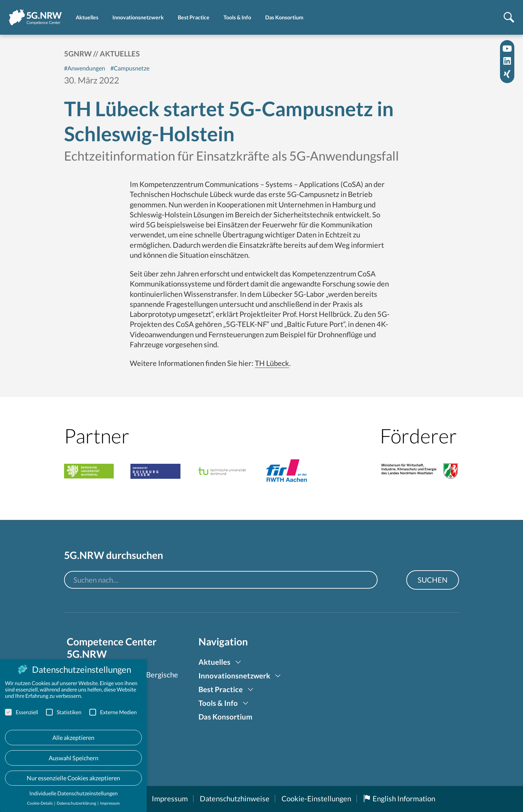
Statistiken (64, 712)
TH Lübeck (272, 363)
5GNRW (78, 54)
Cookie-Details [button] (40, 803)
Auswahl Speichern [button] (74, 758)
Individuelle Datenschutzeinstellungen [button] (74, 793)
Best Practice (221, 689)
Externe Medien (113, 712)
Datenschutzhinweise (235, 798)
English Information (399, 798)
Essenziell (22, 712)
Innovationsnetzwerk (234, 676)
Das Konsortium (225, 717)
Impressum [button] (110, 803)
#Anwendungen (85, 68)
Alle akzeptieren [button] (73, 738)
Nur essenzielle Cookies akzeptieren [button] (73, 778)
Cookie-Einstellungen (316, 798)
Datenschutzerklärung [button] (77, 803)
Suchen (433, 580)
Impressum (170, 798)
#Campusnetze (130, 68)
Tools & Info (218, 703)
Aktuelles (120, 54)
